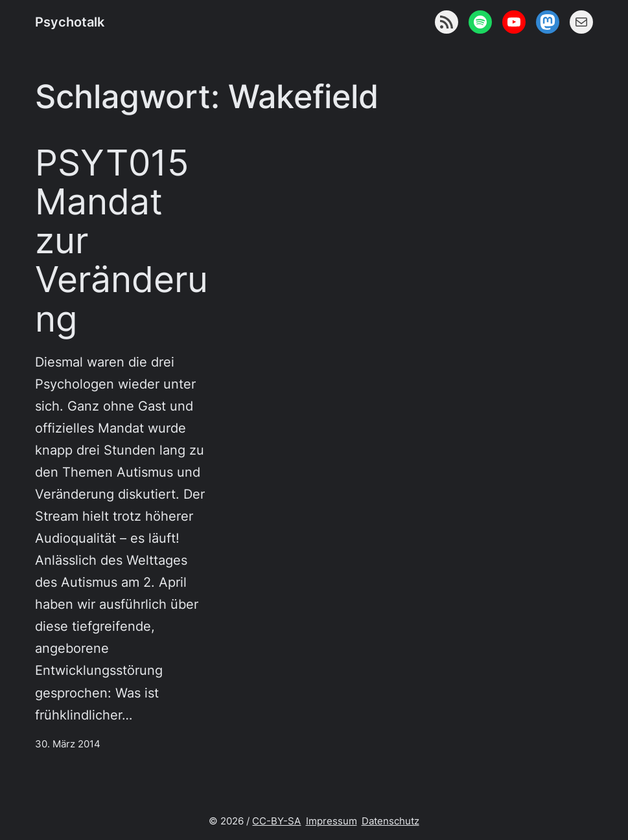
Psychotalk (70, 22)
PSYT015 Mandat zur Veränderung (122, 241)
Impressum (331, 821)
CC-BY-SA (276, 821)
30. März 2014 (68, 744)
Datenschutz (390, 821)
